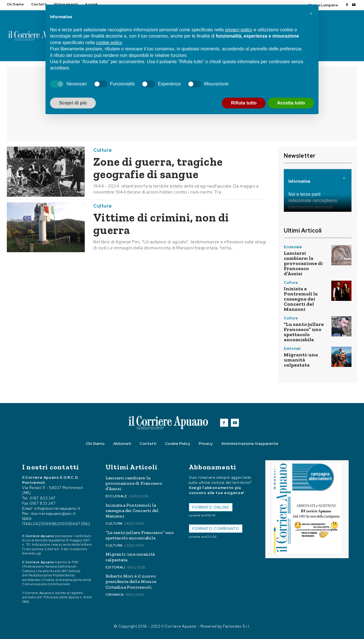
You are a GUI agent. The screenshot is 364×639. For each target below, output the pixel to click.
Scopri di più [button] (73, 103)
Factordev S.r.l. (237, 626)
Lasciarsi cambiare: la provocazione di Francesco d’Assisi (303, 263)
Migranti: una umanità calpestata (301, 360)
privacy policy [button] (239, 30)
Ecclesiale (293, 247)
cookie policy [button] (109, 43)
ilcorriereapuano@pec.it (53, 514)
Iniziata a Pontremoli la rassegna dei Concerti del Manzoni (301, 299)
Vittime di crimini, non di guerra (161, 224)
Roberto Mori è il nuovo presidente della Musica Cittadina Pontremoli (131, 581)
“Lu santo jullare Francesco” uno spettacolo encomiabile (304, 332)
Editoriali (292, 349)
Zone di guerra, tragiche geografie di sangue (158, 168)
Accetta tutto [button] (291, 103)
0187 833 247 (43, 498)
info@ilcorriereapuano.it (57, 508)
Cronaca (115, 595)
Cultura (103, 150)
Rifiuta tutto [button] (244, 103)
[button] (311, 14)
